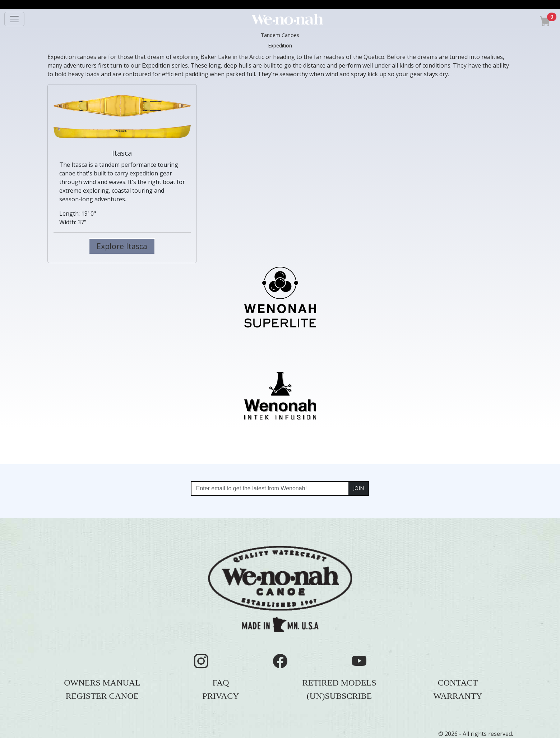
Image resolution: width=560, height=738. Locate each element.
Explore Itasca (122, 246)
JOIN (358, 488)
